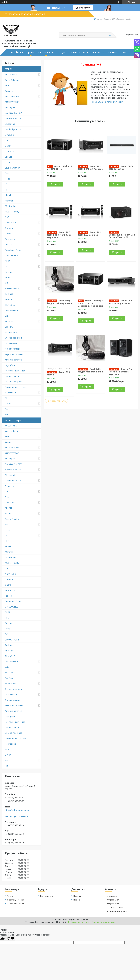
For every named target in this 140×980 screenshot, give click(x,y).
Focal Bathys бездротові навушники (59, 302)
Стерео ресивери (13, 338)
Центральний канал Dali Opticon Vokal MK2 (122, 236)
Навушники (10, 393)
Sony (7, 409)
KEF (7, 190)
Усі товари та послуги (56, 401)
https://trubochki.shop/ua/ (17, 810)
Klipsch (8, 195)
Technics (9, 294)
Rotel (7, 277)
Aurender (9, 91)
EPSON (8, 157)
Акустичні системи (14, 354)
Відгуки (62, 52)
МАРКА (8, 69)
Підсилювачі (11, 343)
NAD (7, 217)
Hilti (7, 415)
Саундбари (10, 365)
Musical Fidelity (12, 212)
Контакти (97, 52)
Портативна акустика (15, 387)
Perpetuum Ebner (13, 250)
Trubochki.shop (16, 52)
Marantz (9, 201)
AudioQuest (10, 107)
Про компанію (112, 52)
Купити (56, 184)
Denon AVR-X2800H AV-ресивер (90, 234)
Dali (7, 140)
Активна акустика (14, 360)
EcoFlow (9, 327)
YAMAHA (9, 321)
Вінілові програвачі (14, 382)
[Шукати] (110, 35)
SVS (7, 283)
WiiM (7, 316)
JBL (7, 184)
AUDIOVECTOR (12, 102)
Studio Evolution (12, 168)
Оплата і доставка (79, 52)
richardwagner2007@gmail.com (18, 817)
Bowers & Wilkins (13, 118)
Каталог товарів (46, 52)
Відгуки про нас (47, 896)
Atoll (7, 85)
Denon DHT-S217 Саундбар (121, 168)
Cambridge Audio (13, 129)
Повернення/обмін (16, 904)
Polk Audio (10, 239)
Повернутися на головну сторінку (107, 102)
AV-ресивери (11, 332)
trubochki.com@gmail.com (118, 911)
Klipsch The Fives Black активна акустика (120, 372)
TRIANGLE (10, 305)
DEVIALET (10, 151)
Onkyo (8, 234)
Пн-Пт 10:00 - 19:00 (115, 907)
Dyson (8, 404)
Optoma (9, 228)
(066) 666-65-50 (113, 900)
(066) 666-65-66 (113, 904)
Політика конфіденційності (103, 922)
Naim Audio (10, 223)
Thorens (9, 299)
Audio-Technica (12, 96)
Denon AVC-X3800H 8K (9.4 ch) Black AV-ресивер (59, 235)
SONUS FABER (12, 288)
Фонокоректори (13, 349)
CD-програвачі (12, 376)
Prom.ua (84, 919)
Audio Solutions (12, 80)
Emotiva (9, 162)
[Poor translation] (10, 939)
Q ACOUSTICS (12, 256)
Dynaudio (9, 135)
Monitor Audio (12, 206)
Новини (77, 900)
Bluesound (10, 124)
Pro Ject (9, 245)
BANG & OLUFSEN (14, 113)
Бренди (30, 52)
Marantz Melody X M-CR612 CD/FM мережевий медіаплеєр (91, 303)
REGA (8, 261)
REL (7, 267)
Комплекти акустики (15, 371)
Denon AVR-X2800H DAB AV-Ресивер (90, 168)
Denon (8, 146)
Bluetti (8, 398)
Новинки (77, 896)
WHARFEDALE (12, 310)
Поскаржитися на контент (79, 922)
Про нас (11, 896)
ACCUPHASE (11, 74)
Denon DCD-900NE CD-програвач (121, 302)
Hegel (8, 179)
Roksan (8, 272)
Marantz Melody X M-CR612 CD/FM (59, 168)
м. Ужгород (112, 896)
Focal (7, 173)
